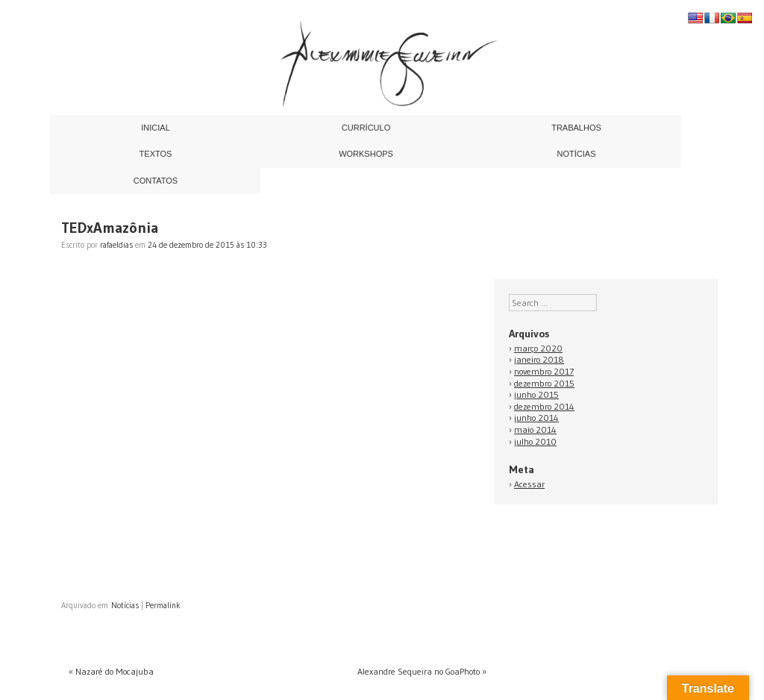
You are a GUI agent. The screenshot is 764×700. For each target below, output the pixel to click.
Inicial (156, 128)
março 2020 (538, 348)
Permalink (163, 605)
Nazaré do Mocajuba (111, 671)
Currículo (366, 128)
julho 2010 (535, 441)
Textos (156, 154)
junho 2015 (536, 394)
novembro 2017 (544, 371)
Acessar (529, 484)
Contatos (156, 181)
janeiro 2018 (539, 359)
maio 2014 (535, 429)
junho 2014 (536, 418)
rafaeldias (116, 245)
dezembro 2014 (544, 406)
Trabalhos (576, 128)
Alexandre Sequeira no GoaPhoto (422, 671)
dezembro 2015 (544, 383)
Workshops (366, 154)
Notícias (577, 154)
